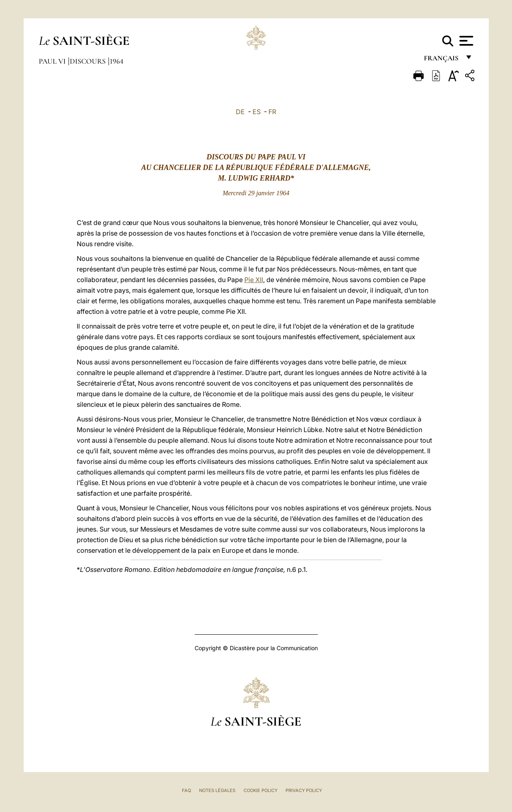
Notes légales (217, 790)
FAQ (186, 790)
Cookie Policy (260, 790)
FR (272, 112)
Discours (89, 61)
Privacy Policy (304, 790)
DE (240, 112)
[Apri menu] (465, 41)
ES (257, 112)
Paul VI (53, 61)
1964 (116, 61)
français (442, 60)
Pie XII (254, 280)
